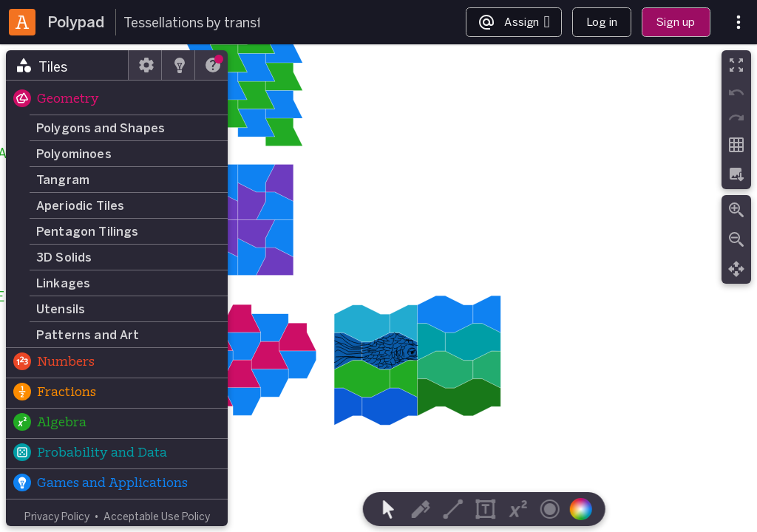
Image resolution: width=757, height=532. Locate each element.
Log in (602, 22)
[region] (378, 288)
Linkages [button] (63, 283)
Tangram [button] (63, 180)
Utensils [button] (61, 309)
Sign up (676, 22)
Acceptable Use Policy (157, 516)
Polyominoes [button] (74, 154)
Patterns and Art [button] (88, 335)
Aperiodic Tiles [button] (80, 205)
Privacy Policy (57, 516)
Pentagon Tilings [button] (88, 231)
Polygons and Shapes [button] (101, 128)
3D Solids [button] (64, 257)
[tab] (67, 65)
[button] (117, 100)
